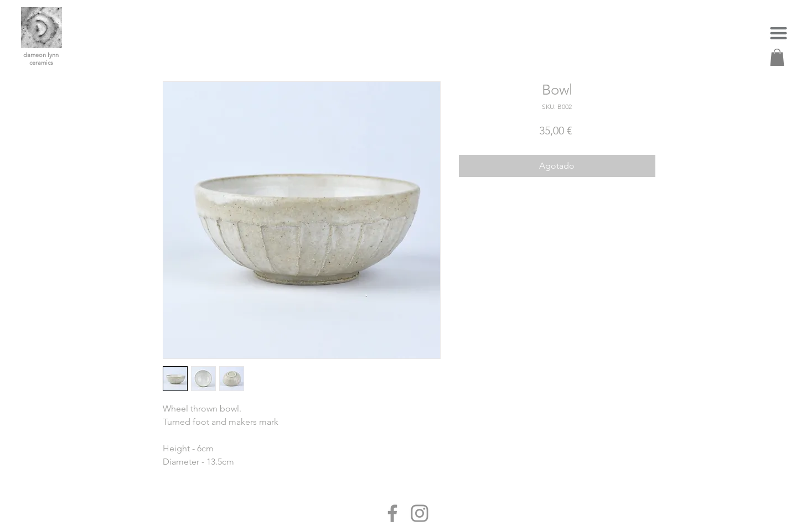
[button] (779, 33)
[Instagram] (420, 513)
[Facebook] (392, 513)
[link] (777, 57)
